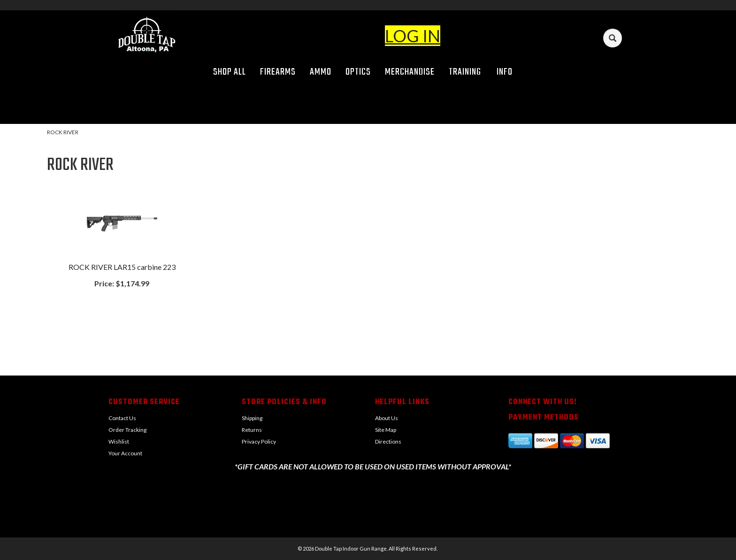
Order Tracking (127, 430)
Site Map (386, 430)
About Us (387, 418)
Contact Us (122, 418)
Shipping (252, 418)
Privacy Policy (259, 441)
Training (465, 72)
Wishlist (119, 441)
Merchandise (410, 72)
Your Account (125, 453)
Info (508, 72)
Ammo (321, 72)
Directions (388, 441)
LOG (402, 36)
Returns (252, 430)
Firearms (278, 72)
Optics (358, 72)
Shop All (230, 72)
